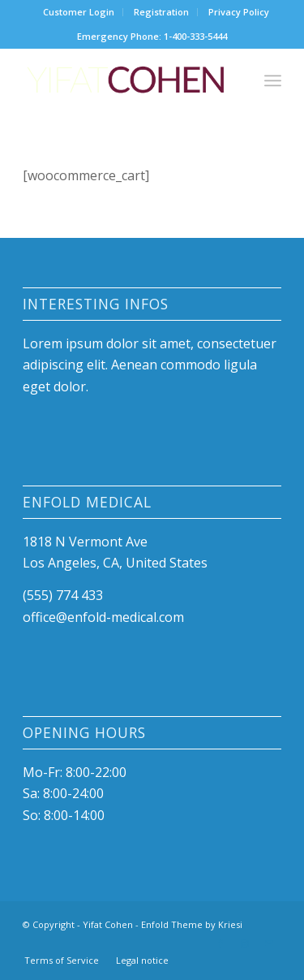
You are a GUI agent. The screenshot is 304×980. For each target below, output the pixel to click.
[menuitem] (79, 12)
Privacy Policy (239, 12)
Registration (161, 12)
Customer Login (79, 12)
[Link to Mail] (269, 943)
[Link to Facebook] (221, 943)
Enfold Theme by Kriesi (192, 924)
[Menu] (273, 80)
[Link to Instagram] (245, 943)
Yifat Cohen (108, 924)
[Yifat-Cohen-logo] (126, 80)
